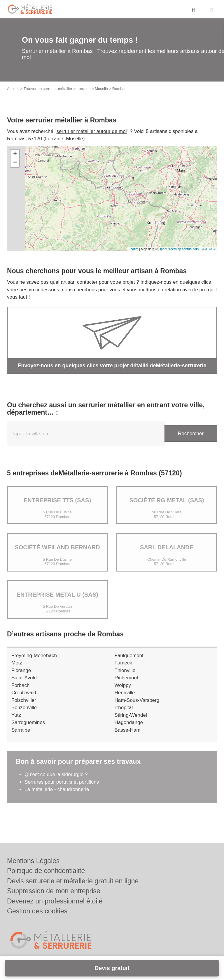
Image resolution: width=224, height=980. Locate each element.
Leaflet (133, 249)
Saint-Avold (24, 678)
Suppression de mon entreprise (54, 891)
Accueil (13, 89)
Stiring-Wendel (131, 715)
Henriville (125, 693)
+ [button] (15, 154)
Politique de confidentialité (46, 871)
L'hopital (124, 708)
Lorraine (84, 89)
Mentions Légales (33, 861)
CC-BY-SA (208, 249)
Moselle (101, 89)
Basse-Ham (128, 730)
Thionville (125, 670)
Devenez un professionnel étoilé (55, 901)
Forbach (20, 685)
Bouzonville (24, 708)
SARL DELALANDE (167, 547)
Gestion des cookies (37, 911)
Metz (17, 663)
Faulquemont (129, 656)
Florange (21, 670)
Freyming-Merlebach (34, 656)
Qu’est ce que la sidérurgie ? (56, 774)
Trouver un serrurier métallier (48, 89)
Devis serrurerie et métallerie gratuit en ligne (73, 881)
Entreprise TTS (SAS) (57, 500)
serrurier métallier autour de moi (92, 131)
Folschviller (24, 700)
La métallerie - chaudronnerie (57, 789)
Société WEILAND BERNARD (57, 547)
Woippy (123, 685)
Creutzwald (24, 693)
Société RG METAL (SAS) (167, 500)
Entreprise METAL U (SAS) (57, 595)
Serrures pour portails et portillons (62, 782)
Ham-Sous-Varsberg (137, 700)
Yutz (16, 715)
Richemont (126, 678)
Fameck (123, 663)
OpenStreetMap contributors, (179, 249)
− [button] (15, 163)
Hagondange (129, 722)
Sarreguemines (28, 722)
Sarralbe (21, 730)
